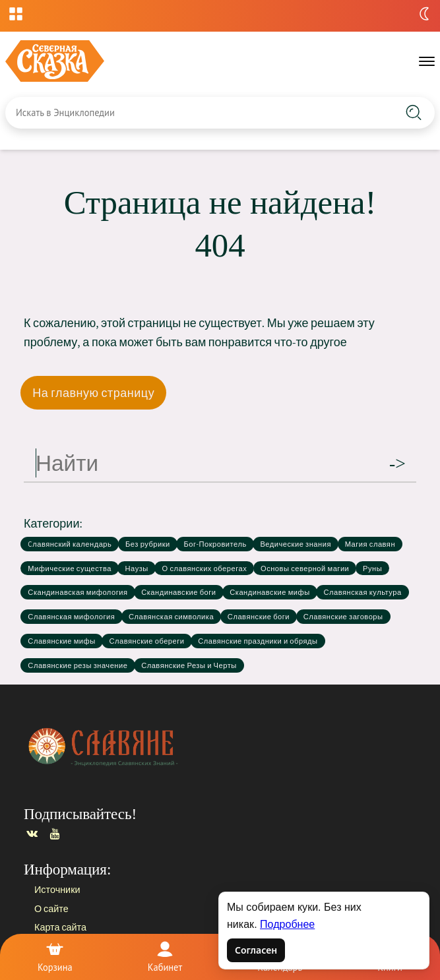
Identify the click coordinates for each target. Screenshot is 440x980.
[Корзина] (55, 957)
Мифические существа (70, 568)
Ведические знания (296, 544)
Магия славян (370, 544)
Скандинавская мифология (78, 592)
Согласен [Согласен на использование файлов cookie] (256, 950)
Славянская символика (171, 617)
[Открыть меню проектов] (16, 14)
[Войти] (165, 957)
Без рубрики (148, 544)
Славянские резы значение (78, 665)
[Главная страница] (218, 747)
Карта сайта (60, 927)
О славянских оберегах (205, 568)
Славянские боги (259, 617)
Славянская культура (362, 592)
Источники (57, 889)
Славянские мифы (61, 641)
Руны (372, 568)
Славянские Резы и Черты (189, 665)
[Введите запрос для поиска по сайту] (189, 113)
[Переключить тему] (424, 14)
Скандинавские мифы (270, 592)
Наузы (137, 568)
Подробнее (287, 924)
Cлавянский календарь (70, 544)
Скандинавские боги (178, 592)
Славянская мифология (71, 617)
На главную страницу (93, 393)
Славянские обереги (146, 641)
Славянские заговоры (343, 617)
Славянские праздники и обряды (258, 641)
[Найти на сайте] (414, 113)
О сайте (51, 908)
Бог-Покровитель (215, 544)
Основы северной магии (305, 568)
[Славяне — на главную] (55, 61)
